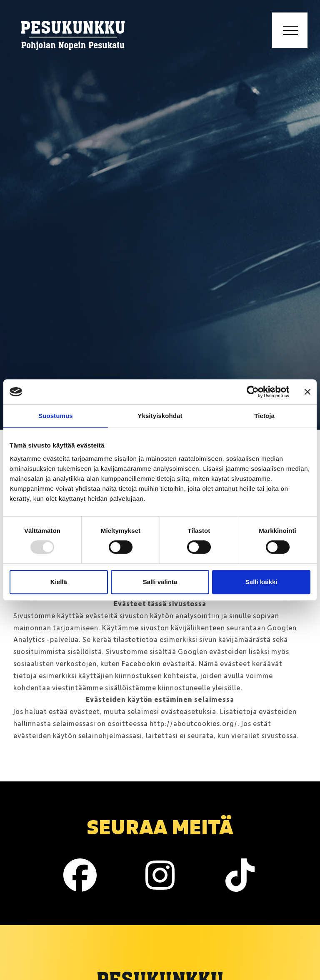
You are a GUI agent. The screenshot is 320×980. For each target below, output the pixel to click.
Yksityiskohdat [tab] (160, 416)
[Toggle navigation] (290, 30)
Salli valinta (160, 582)
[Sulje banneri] (307, 392)
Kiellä (59, 582)
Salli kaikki (261, 582)
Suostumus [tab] (56, 416)
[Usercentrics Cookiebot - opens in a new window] (253, 392)
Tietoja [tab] (264, 416)
